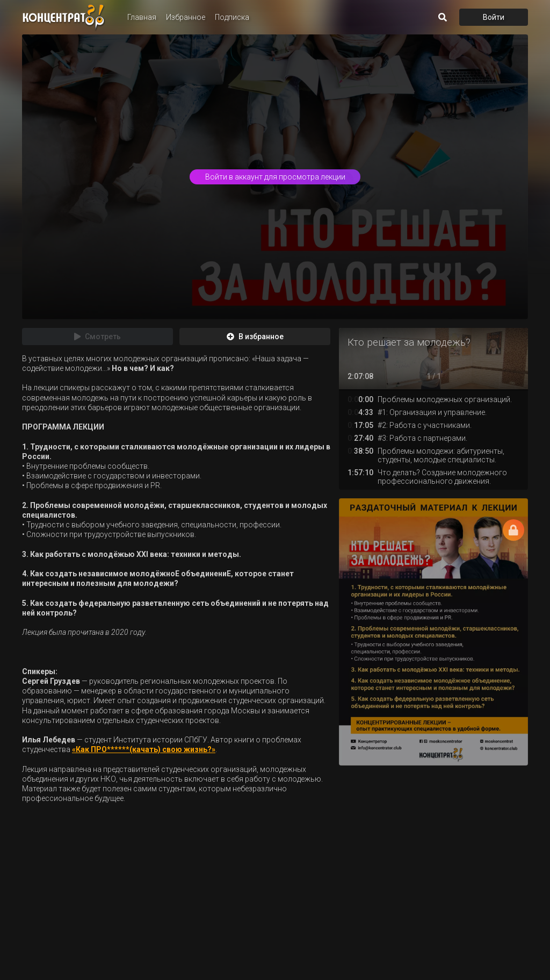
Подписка (232, 17)
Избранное (186, 17)
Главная (142, 17)
